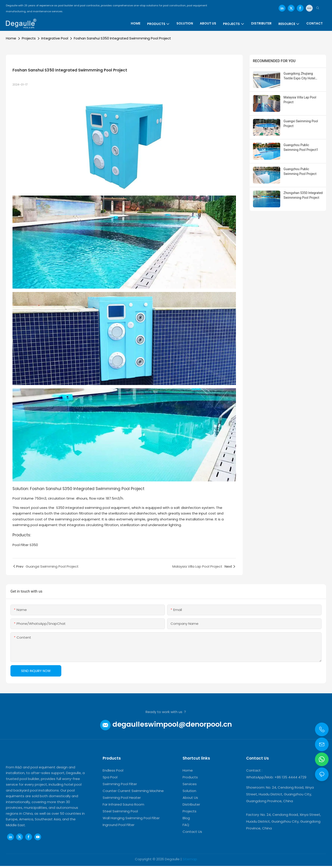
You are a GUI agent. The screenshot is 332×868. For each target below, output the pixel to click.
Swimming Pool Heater (122, 798)
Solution (189, 791)
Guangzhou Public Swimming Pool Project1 (301, 147)
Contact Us (192, 832)
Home (11, 38)
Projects (29, 38)
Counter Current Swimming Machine (133, 791)
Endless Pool (113, 770)
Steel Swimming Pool (120, 811)
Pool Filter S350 (25, 545)
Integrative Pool (55, 38)
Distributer (191, 804)
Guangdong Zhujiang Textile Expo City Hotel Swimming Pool (299, 76)
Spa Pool (110, 777)
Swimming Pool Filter (120, 784)
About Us (190, 798)
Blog (186, 818)
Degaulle (172, 859)
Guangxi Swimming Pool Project (301, 124)
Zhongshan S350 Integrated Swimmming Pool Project (303, 195)
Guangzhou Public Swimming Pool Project (300, 171)
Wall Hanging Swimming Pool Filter (131, 818)
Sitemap (190, 859)
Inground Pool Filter (119, 825)
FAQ (186, 825)
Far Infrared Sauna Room (123, 804)
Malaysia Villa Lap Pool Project (300, 100)
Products (190, 777)
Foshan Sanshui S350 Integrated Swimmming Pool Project (122, 38)
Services (190, 784)
